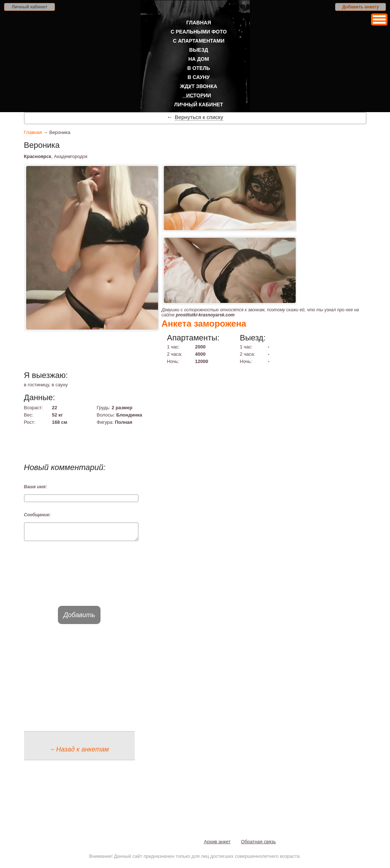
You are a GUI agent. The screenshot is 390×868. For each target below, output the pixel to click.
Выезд (199, 50)
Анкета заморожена (204, 323)
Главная (199, 23)
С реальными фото (198, 32)
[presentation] (79, 580)
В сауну (199, 77)
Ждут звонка (198, 86)
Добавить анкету (361, 7)
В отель (199, 68)
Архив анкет (217, 845)
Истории (198, 95)
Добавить (79, 618)
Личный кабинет (29, 7)
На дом (199, 59)
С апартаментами (199, 41)
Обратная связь (259, 845)
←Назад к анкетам (79, 753)
